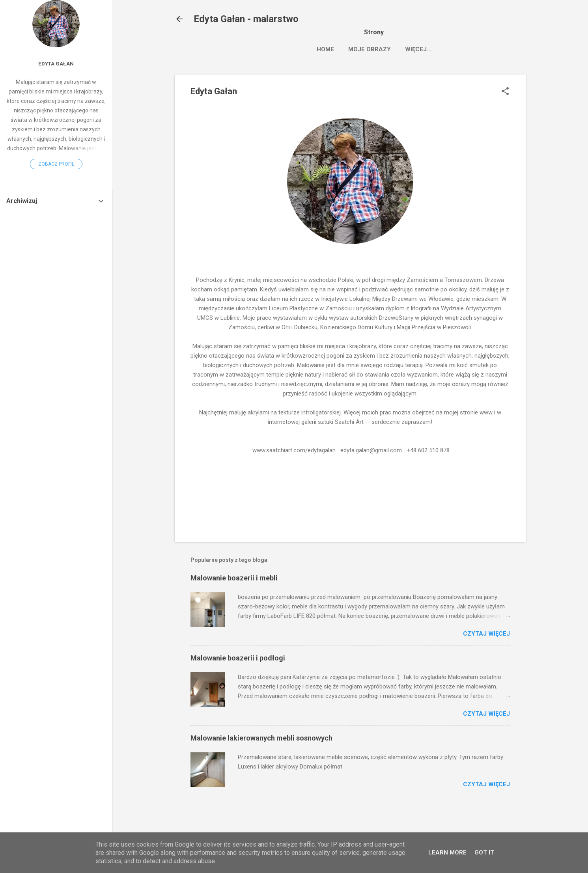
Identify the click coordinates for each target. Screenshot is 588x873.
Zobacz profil (56, 164)
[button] (505, 92)
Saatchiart (424, 49)
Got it (484, 852)
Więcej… (471, 49)
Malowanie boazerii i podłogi (238, 658)
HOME (325, 49)
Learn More (447, 852)
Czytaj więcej (486, 634)
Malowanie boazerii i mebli (234, 578)
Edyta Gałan (56, 63)
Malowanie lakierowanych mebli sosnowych (261, 738)
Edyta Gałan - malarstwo (246, 19)
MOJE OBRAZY (370, 49)
